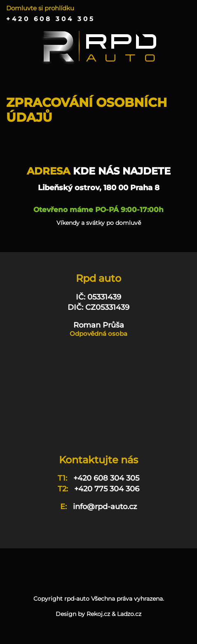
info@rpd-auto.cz (105, 507)
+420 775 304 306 (107, 489)
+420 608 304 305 (51, 19)
